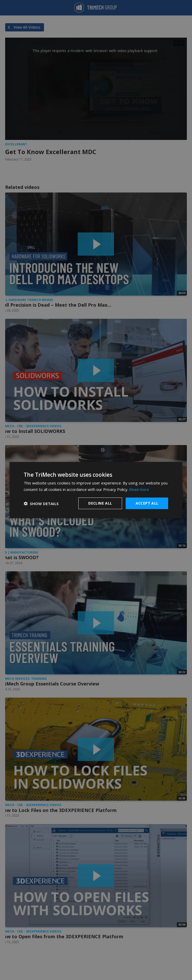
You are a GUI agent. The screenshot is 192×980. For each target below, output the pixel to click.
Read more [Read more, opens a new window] (139, 489)
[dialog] (96, 490)
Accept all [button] (147, 503)
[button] (41, 503)
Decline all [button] (100, 503)
